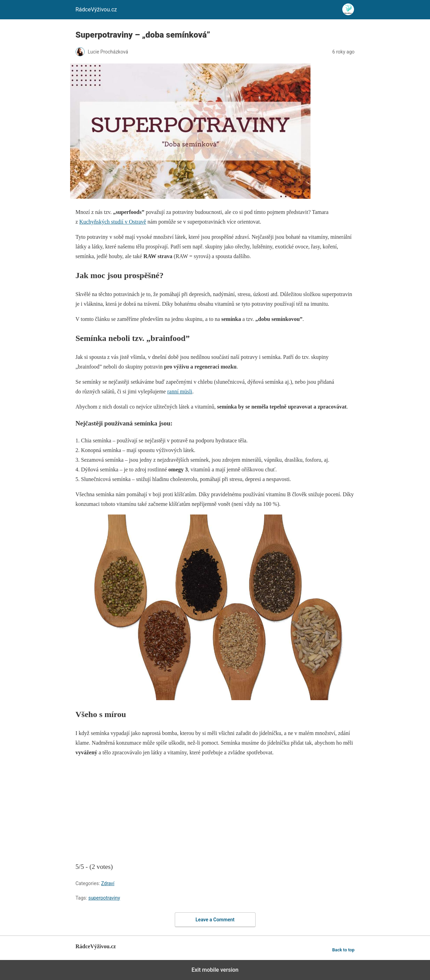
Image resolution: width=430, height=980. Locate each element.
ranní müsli (180, 391)
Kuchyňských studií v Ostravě (113, 222)
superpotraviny (104, 898)
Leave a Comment (215, 920)
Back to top (343, 950)
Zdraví (108, 883)
